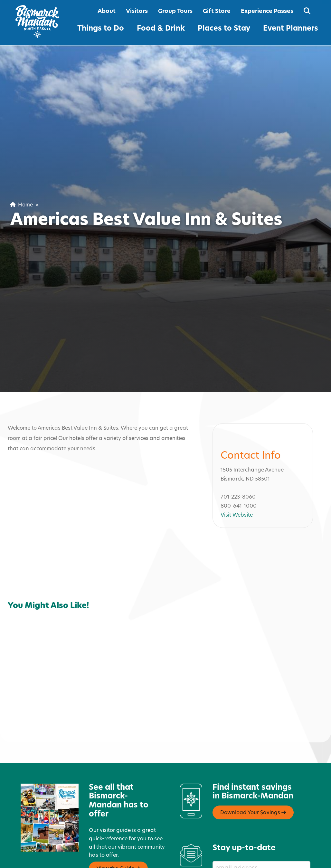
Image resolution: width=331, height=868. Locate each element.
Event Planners (291, 29)
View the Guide (118, 848)
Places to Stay (224, 29)
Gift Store (217, 11)
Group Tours (175, 11)
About (107, 11)
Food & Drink (161, 29)
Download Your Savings (253, 792)
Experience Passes (267, 11)
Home (22, 205)
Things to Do (101, 29)
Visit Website (237, 495)
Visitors (137, 11)
